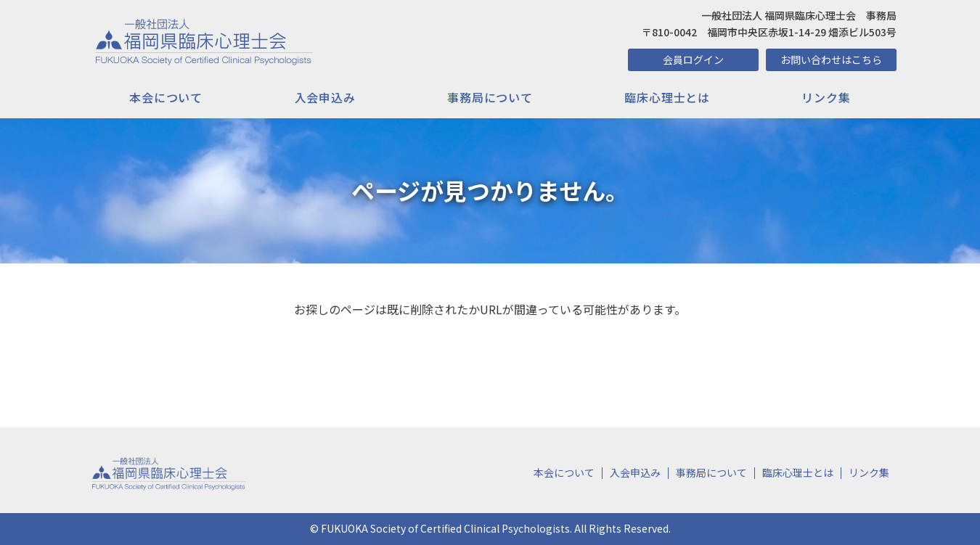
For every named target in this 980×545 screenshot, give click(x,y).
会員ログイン (693, 60)
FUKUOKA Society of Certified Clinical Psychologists (445, 528)
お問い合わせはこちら (831, 60)
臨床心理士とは (667, 97)
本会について (166, 97)
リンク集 (826, 97)
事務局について (490, 97)
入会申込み (325, 97)
